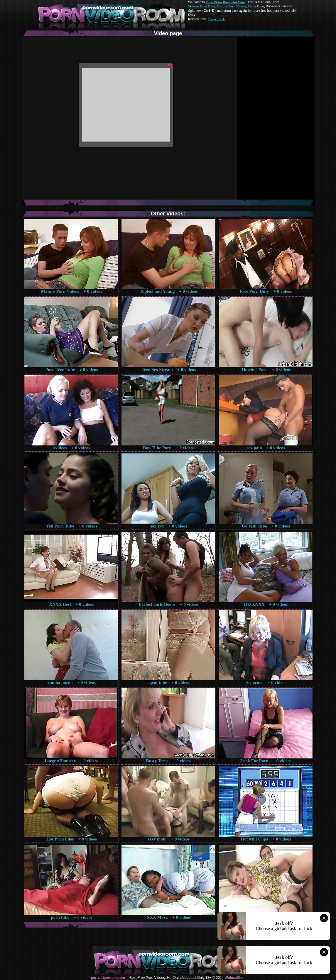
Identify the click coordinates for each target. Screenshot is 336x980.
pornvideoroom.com (108, 978)
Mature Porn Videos (231, 6)
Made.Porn (256, 6)
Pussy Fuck (217, 19)
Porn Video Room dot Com (225, 2)
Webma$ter (234, 978)
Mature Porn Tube (202, 6)
